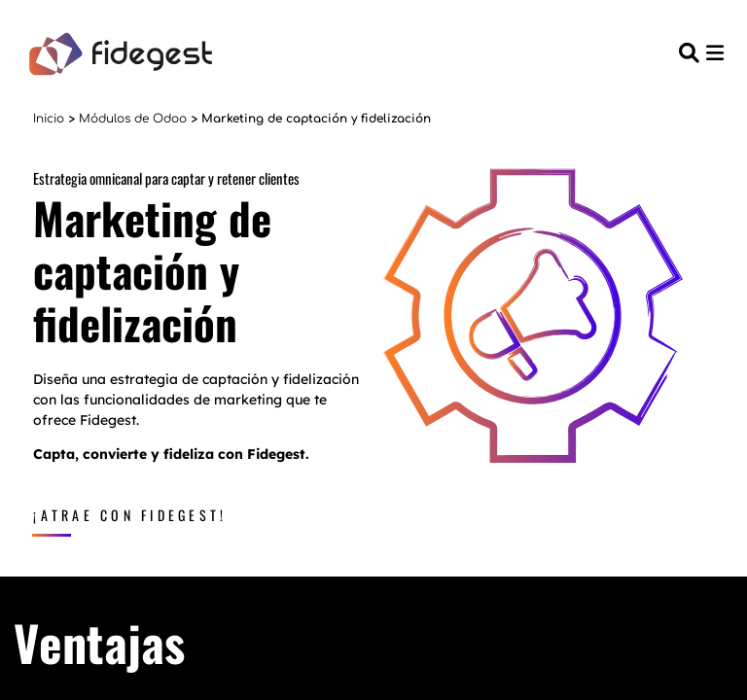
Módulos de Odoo (133, 119)
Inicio (49, 119)
